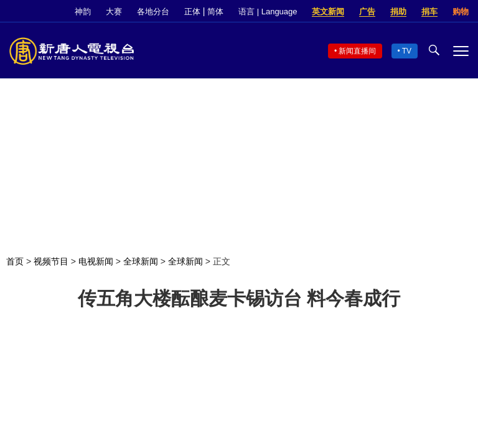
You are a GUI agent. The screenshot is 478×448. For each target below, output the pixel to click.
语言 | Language (268, 12)
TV (407, 51)
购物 (461, 12)
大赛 (114, 12)
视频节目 (51, 261)
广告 (367, 12)
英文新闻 (328, 12)
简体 (215, 12)
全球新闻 (141, 261)
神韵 (83, 12)
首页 (15, 261)
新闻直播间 (357, 51)
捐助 (398, 12)
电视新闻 (96, 261)
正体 (192, 12)
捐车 (429, 12)
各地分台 (153, 12)
